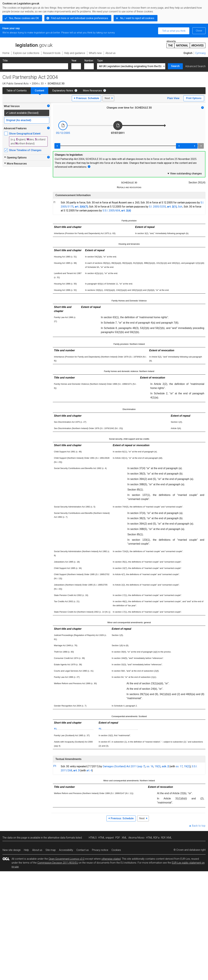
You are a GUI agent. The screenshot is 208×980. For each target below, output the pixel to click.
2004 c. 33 (38, 84)
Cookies (116, 850)
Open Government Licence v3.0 (67, 859)
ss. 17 (179, 766)
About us (37, 850)
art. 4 (89, 770)
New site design (12, 850)
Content (39, 91)
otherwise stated (111, 859)
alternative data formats (61, 838)
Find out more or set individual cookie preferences (79, 18)
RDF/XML (166, 838)
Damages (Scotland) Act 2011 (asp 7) (124, 766)
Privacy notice (100, 850)
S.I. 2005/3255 (157, 207)
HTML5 (93, 838)
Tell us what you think (174, 31)
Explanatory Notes (63, 91)
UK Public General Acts (16, 84)
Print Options (194, 98)
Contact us (83, 850)
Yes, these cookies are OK (24, 18)
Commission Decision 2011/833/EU (58, 863)
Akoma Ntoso (136, 838)
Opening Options (15, 157)
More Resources (92, 91)
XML (124, 838)
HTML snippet (106, 838)
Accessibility (66, 850)
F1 (55, 729)
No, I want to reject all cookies (137, 18)
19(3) (158, 766)
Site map (51, 850)
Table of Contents (17, 91)
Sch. (180, 207)
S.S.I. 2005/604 (111, 211)
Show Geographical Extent (25, 134)
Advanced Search (195, 66)
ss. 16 (150, 766)
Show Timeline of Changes (25, 150)
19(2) (187, 766)
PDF (118, 838)
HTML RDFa (153, 838)
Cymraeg (200, 53)
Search (175, 66)
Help (26, 850)
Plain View (173, 98)
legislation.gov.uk (27, 44)
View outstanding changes (184, 173)
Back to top (199, 826)
